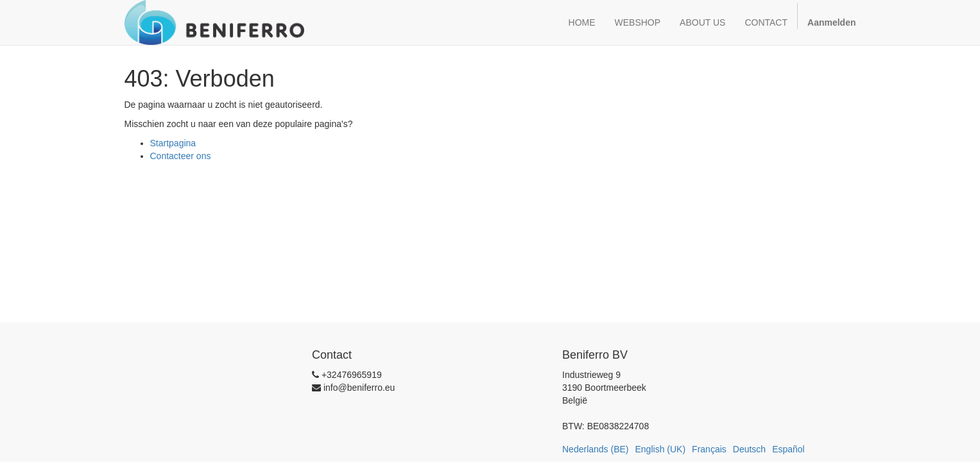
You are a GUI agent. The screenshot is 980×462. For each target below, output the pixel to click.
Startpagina (173, 143)
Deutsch (749, 449)
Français (709, 449)
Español (788, 449)
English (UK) (661, 449)
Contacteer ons (181, 156)
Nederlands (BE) (596, 449)
